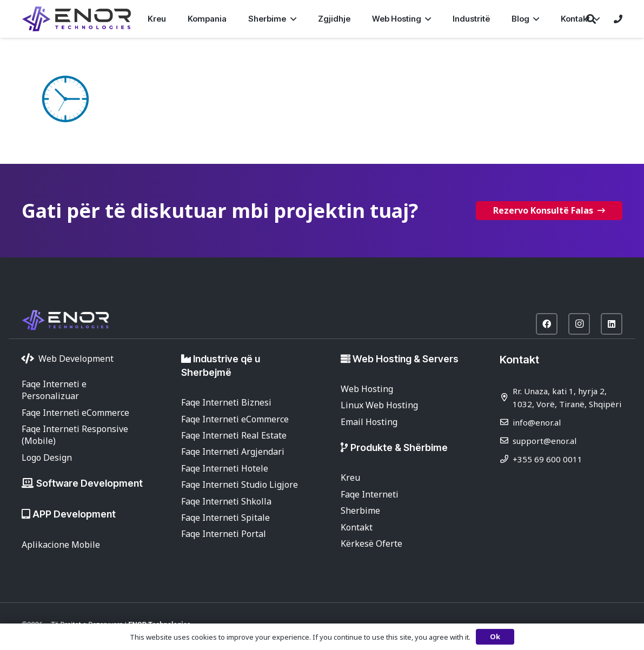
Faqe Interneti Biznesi (226, 402)
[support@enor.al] (506, 440)
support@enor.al (545, 441)
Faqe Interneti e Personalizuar (54, 390)
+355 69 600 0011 (547, 459)
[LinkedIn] (612, 324)
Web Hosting (367, 389)
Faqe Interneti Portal (224, 534)
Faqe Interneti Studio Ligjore (240, 485)
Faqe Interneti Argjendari (233, 452)
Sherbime (360, 510)
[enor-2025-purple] (77, 19)
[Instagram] (579, 324)
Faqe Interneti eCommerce (75, 413)
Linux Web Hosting (379, 405)
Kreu (350, 477)
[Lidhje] (618, 19)
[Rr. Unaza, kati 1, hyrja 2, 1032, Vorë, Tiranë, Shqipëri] (506, 397)
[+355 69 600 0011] (506, 459)
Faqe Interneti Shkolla (226, 501)
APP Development (74, 514)
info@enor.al (537, 422)
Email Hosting (369, 422)
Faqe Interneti (370, 494)
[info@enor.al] (506, 422)
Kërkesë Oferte (371, 543)
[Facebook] (547, 324)
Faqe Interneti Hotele (225, 468)
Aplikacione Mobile (61, 545)
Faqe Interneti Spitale (225, 518)
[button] (291, 19)
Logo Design (47, 457)
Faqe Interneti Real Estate (234, 435)
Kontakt (357, 527)
